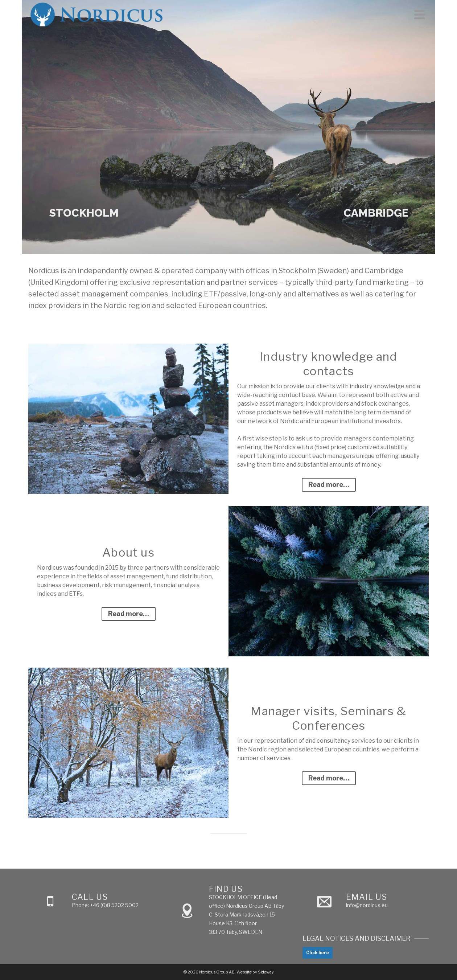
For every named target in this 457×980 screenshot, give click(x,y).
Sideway (266, 972)
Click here (318, 953)
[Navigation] (420, 15)
